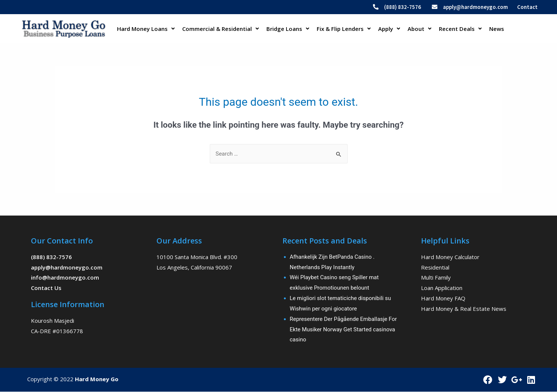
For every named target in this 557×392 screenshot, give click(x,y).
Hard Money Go (97, 379)
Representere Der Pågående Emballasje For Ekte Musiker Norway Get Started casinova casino (344, 329)
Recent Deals (460, 29)
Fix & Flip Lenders (344, 29)
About (420, 29)
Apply (389, 29)
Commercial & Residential (221, 29)
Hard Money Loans (146, 29)
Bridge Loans (288, 29)
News (497, 29)
